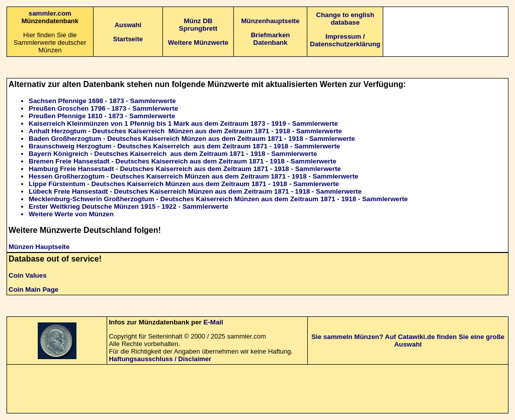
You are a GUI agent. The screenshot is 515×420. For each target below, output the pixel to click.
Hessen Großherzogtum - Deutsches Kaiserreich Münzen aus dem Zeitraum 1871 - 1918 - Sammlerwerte (194, 176)
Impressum (343, 36)
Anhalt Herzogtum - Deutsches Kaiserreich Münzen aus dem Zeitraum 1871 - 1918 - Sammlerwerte (185, 131)
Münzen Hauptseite (39, 247)
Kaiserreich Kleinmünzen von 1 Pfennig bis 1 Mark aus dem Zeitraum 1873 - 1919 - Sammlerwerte (183, 123)
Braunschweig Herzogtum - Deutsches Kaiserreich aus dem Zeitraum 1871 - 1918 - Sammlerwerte (184, 146)
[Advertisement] (447, 31)
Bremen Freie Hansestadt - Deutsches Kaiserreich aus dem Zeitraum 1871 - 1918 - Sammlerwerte (183, 161)
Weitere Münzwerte (198, 43)
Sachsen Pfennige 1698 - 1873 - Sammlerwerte (102, 101)
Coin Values (28, 275)
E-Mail (213, 322)
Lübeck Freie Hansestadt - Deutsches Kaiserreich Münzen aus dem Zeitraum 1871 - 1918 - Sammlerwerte (195, 191)
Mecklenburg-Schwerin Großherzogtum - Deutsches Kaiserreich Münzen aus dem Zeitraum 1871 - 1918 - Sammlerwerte (218, 199)
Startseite (128, 39)
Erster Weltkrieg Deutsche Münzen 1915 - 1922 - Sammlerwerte (128, 206)
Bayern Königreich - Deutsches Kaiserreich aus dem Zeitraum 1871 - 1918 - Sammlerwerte (173, 154)
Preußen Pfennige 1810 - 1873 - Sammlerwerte (102, 116)
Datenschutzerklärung (345, 44)
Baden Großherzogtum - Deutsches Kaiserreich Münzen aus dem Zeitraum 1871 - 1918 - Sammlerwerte (192, 139)
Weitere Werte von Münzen (71, 214)
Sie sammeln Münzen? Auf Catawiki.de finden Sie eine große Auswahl (408, 341)
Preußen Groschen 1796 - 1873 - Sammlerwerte (103, 108)
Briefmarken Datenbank (271, 39)
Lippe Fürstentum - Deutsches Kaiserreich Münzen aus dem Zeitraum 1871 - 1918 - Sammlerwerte (184, 184)
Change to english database (346, 19)
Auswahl (128, 25)
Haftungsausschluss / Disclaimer (160, 359)
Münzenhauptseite (270, 21)
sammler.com (50, 13)
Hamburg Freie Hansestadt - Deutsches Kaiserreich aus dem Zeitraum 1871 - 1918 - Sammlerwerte (185, 169)
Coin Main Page (33, 289)
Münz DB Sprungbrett (198, 25)
